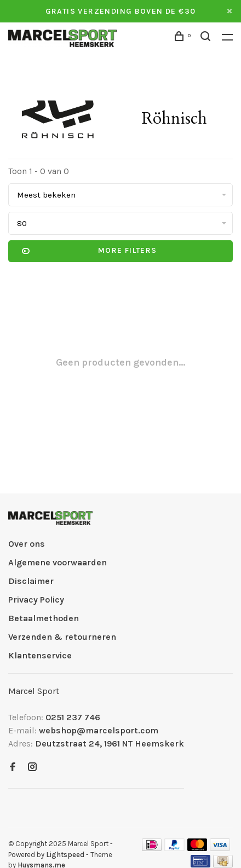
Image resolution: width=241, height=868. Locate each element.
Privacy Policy (36, 600)
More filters (90, 251)
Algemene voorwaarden (58, 562)
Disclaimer (31, 581)
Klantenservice (40, 655)
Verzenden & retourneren (62, 637)
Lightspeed (65, 855)
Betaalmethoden (44, 618)
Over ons (27, 544)
